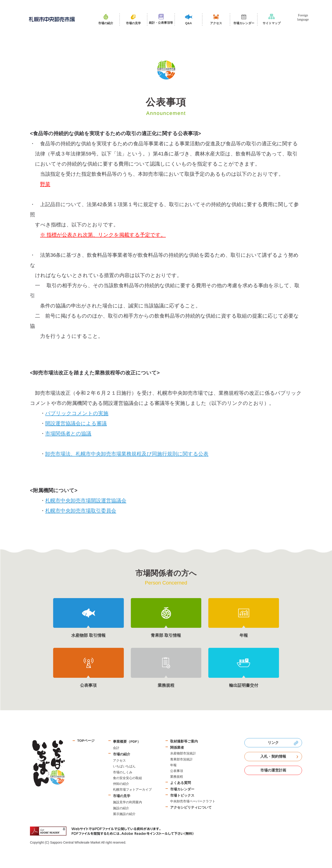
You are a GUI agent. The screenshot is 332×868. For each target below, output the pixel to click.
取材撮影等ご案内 (184, 741)
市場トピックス (182, 795)
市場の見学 (122, 796)
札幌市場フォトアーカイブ (132, 789)
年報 (173, 765)
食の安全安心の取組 (127, 778)
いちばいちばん (124, 766)
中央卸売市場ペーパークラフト (193, 801)
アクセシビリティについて (191, 807)
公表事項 (177, 771)
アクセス (119, 760)
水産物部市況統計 (183, 753)
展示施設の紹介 (124, 814)
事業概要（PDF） (127, 741)
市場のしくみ (123, 772)
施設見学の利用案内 (127, 802)
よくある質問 (181, 783)
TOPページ (86, 741)
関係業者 (177, 747)
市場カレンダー (182, 789)
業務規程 (177, 777)
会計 (116, 748)
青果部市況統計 (181, 759)
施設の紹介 (121, 808)
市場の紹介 (122, 754)
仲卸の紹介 (121, 784)
